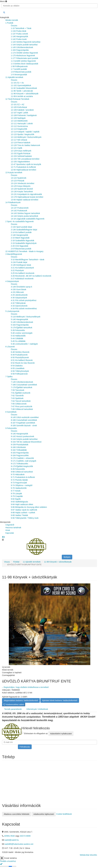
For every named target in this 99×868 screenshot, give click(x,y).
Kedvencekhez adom (14, 704)
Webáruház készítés (88, 855)
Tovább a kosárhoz (8, 861)
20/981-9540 (10, 836)
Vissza (7, 562)
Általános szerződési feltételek (17, 814)
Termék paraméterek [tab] (13, 709)
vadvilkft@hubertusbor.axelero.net (19, 844)
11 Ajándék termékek (32, 562)
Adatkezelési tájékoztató (44, 814)
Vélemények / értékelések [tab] (37, 709)
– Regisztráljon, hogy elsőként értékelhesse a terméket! (25, 687)
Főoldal (16, 562)
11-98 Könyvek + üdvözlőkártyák (58, 562)
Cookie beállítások (64, 814)
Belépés (67, 557)
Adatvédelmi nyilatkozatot (61, 734)
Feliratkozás (25, 747)
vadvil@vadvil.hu (12, 840)
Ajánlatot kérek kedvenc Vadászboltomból (60, 700)
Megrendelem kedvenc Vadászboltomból (21, 700)
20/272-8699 (25, 836)
